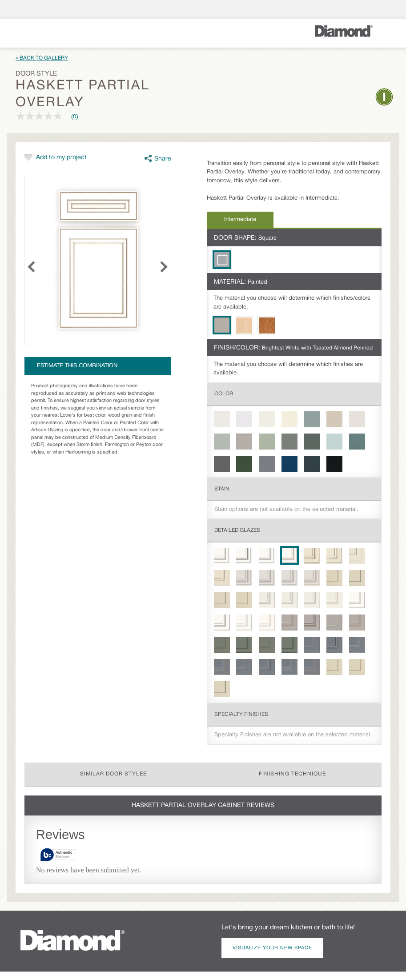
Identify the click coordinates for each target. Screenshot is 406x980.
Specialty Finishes (241, 714)
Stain (222, 489)
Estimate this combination (77, 366)
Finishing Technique (292, 774)
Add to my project (61, 158)
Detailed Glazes (237, 530)
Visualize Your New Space (272, 948)
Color (224, 394)
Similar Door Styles (114, 774)
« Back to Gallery (42, 58)
